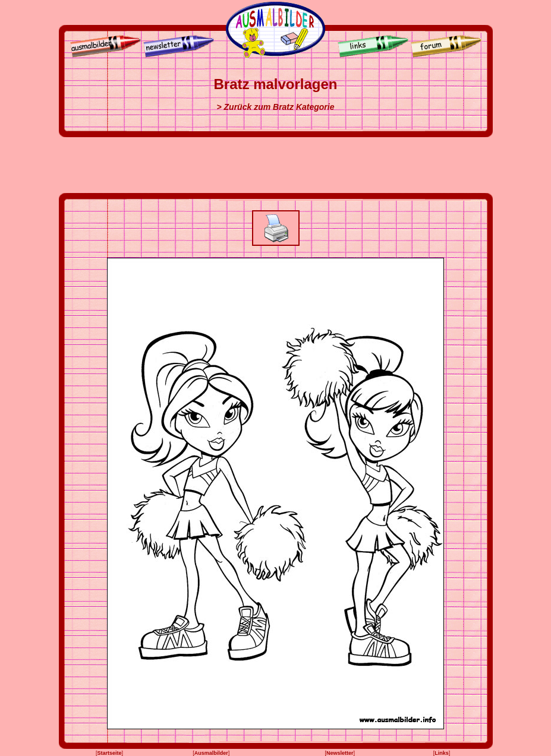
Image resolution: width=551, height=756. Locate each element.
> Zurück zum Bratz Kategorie (276, 107)
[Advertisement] (276, 165)
